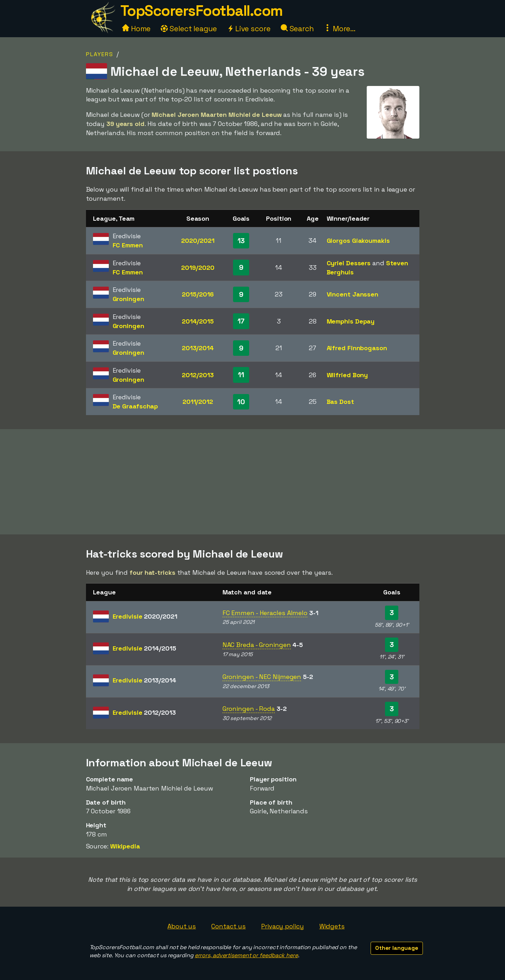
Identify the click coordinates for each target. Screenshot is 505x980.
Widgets (332, 926)
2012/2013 (198, 375)
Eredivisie (145, 616)
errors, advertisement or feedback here (246, 955)
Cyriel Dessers (349, 263)
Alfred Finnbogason (357, 348)
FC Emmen (128, 245)
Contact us (228, 926)
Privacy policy (283, 926)
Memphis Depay (351, 321)
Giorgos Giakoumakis (358, 241)
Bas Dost (340, 402)
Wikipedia (125, 846)
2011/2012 (198, 402)
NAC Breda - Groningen (257, 645)
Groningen (128, 299)
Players (100, 54)
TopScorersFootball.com (201, 11)
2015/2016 (198, 294)
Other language (397, 948)
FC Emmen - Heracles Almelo (265, 613)
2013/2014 (198, 348)
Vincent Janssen (353, 294)
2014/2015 (198, 321)
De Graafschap (135, 406)
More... (340, 29)
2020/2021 (198, 241)
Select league (189, 29)
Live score (249, 29)
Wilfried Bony (347, 375)
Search (297, 29)
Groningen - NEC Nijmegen (262, 677)
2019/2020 (198, 268)
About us (182, 926)
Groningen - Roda (249, 709)
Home (137, 29)
